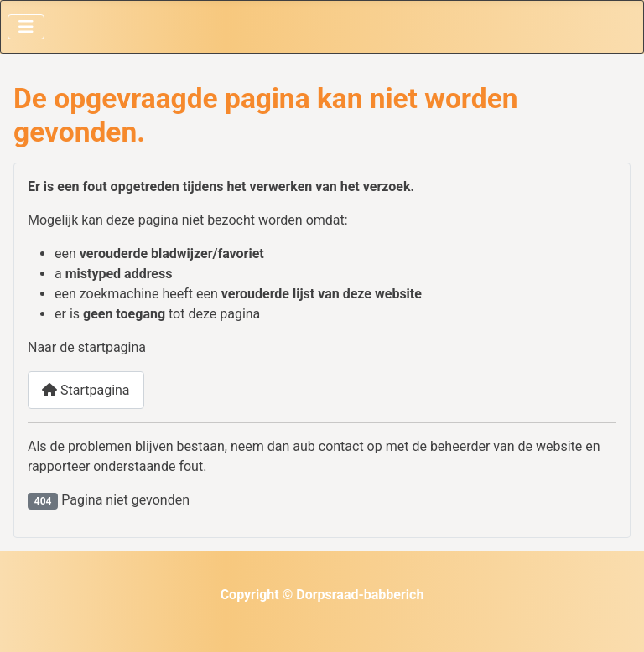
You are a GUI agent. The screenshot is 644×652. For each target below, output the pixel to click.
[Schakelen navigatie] (26, 27)
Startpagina (86, 390)
